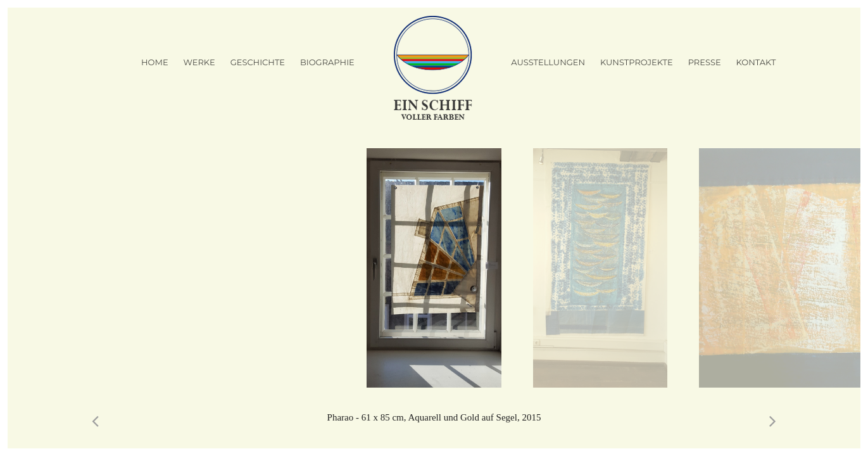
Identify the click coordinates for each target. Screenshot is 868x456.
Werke (199, 62)
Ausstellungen (548, 62)
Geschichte (258, 62)
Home (155, 62)
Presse (705, 62)
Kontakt (756, 62)
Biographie (327, 62)
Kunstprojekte (637, 62)
